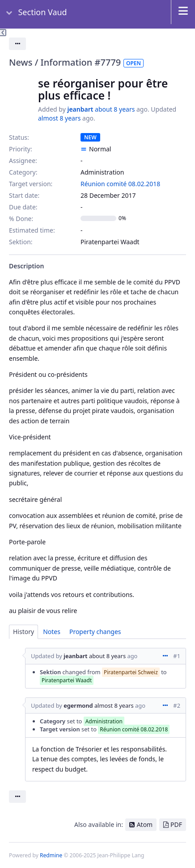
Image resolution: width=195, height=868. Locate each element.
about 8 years (115, 109)
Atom (145, 824)
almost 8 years (59, 118)
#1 (177, 656)
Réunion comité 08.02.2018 (120, 184)
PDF (176, 824)
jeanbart (80, 109)
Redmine (51, 855)
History (23, 632)
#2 (177, 705)
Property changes (95, 632)
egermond (78, 705)
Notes (52, 632)
